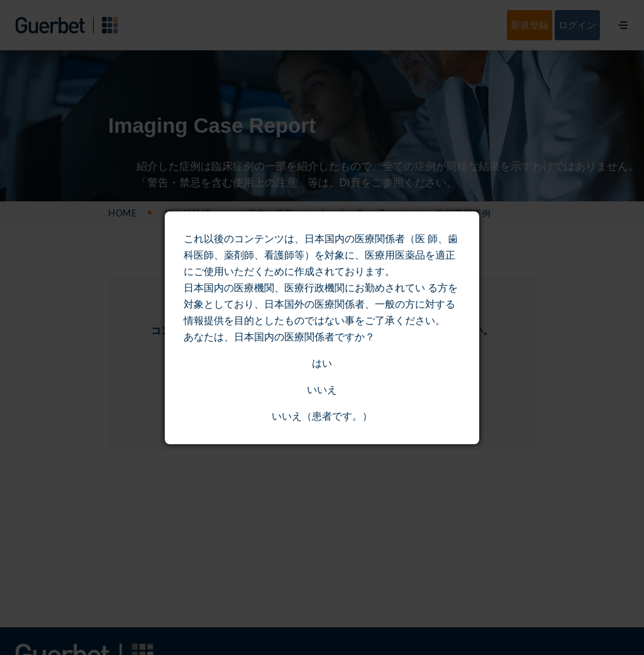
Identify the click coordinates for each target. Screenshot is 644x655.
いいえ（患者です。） (322, 416)
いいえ (322, 390)
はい (322, 363)
